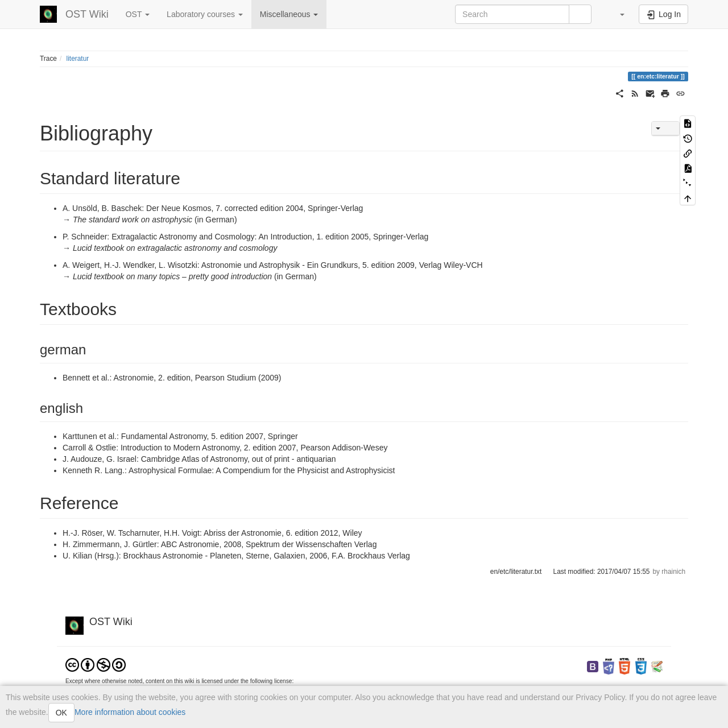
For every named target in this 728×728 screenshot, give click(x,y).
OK (61, 713)
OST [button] (138, 14)
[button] (617, 14)
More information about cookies (130, 712)
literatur (78, 59)
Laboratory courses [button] (205, 14)
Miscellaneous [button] (289, 14)
